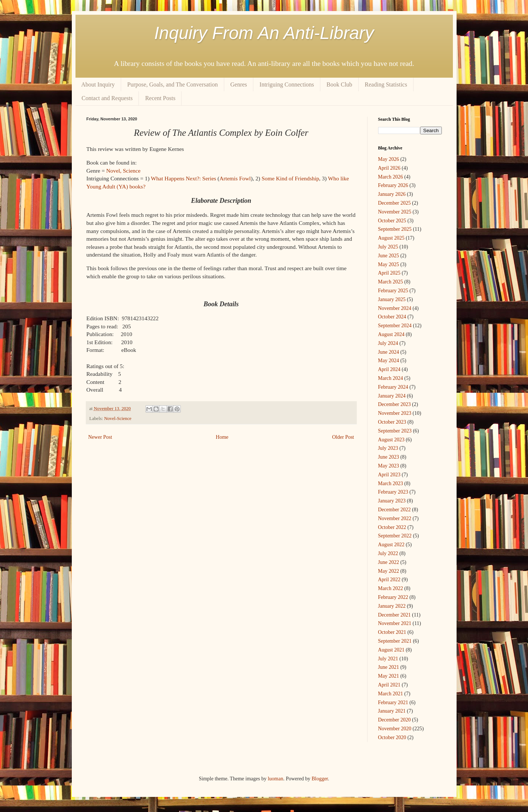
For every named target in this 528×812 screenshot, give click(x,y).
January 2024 (392, 396)
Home (222, 437)
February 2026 (393, 185)
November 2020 (395, 729)
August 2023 (391, 440)
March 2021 (391, 694)
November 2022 (395, 518)
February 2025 (393, 291)
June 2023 (389, 457)
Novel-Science (118, 419)
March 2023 (391, 483)
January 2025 (392, 299)
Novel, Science (123, 171)
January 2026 (392, 194)
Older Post (343, 437)
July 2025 (388, 247)
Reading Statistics (386, 84)
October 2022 (392, 527)
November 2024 (395, 308)
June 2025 (389, 256)
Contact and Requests (107, 98)
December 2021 (395, 615)
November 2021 (395, 623)
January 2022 (392, 606)
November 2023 (395, 413)
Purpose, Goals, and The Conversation (173, 84)
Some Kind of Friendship (291, 178)
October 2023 (392, 422)
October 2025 (392, 221)
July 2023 (388, 448)
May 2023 (389, 466)
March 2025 (391, 282)
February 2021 (393, 702)
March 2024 (391, 378)
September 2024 (395, 326)
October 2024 (392, 317)
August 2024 (391, 334)
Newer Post (100, 437)
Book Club (339, 84)
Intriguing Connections (287, 84)
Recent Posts (160, 98)
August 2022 (391, 545)
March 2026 (391, 177)
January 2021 (392, 711)
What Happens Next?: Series (184, 178)
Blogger (320, 779)
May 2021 (389, 676)
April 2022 (389, 580)
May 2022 (389, 571)
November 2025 (395, 212)
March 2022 (391, 588)
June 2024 (389, 352)
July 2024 (388, 343)
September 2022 (395, 536)
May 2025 (389, 264)
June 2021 (389, 667)
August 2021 (391, 650)
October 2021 (392, 632)
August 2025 (391, 238)
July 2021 (388, 659)
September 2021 (395, 641)
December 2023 (395, 404)
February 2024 (393, 387)
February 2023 (393, 492)
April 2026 (389, 168)
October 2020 (392, 737)
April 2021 (389, 685)
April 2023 (389, 475)
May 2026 (389, 159)
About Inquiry (98, 84)
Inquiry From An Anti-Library (264, 33)
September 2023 (395, 431)
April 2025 (389, 273)
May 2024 (389, 361)
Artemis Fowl (235, 178)
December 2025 (395, 203)
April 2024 (389, 369)
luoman (275, 779)
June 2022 (389, 562)
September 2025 (395, 229)
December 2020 (395, 720)
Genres (239, 84)
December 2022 (395, 510)
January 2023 (392, 501)
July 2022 (388, 553)
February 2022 (393, 597)
